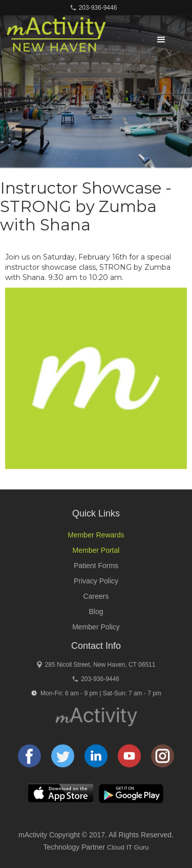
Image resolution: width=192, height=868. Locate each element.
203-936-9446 (98, 8)
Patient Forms (96, 566)
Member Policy (96, 627)
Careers (96, 596)
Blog (96, 612)
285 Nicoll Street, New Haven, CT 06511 (100, 665)
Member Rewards (96, 535)
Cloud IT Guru (128, 847)
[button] (161, 40)
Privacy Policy (96, 581)
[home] (54, 39)
